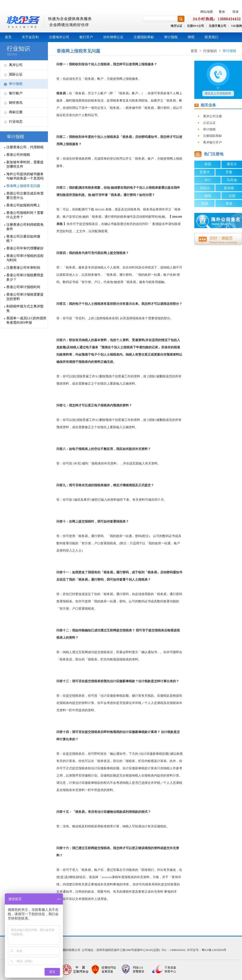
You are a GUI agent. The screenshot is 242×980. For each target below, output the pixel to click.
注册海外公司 (59, 37)
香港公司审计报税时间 (23, 287)
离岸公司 (16, 65)
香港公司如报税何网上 (23, 205)
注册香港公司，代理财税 (25, 147)
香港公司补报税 (18, 155)
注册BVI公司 (195, 26)
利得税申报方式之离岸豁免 (25, 309)
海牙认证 (176, 26)
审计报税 (171, 37)
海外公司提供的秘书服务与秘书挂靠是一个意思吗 (25, 176)
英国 (205, 204)
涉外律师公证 (113, 37)
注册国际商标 (144, 37)
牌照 (191, 37)
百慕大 (205, 172)
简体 (235, 12)
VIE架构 (237, 26)
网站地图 (207, 12)
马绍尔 (205, 188)
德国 (208, 196)
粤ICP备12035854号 (214, 950)
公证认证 (209, 123)
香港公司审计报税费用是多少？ (25, 277)
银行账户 (16, 93)
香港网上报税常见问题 (23, 186)
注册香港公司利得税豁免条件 (25, 227)
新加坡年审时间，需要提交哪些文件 (25, 164)
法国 (232, 196)
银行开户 (86, 37)
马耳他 (232, 180)
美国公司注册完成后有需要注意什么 (25, 196)
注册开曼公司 (218, 26)
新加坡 (229, 188)
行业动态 (16, 122)
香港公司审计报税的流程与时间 (25, 258)
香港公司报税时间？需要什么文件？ (25, 215)
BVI (207, 180)
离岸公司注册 (212, 116)
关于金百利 (30, 37)
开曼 (229, 172)
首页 (8, 37)
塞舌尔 (232, 164)
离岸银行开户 (212, 142)
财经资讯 (16, 103)
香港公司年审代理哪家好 (25, 248)
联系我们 (212, 37)
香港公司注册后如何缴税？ (23, 239)
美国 (208, 164)
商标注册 (16, 112)
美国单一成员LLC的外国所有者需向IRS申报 (26, 320)
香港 (229, 204)
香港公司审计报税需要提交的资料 (25, 297)
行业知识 (18, 49)
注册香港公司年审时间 (23, 268)
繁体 (222, 12)
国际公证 (16, 74)
